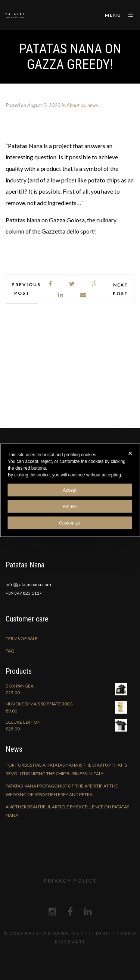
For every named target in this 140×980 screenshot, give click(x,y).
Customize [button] (70, 523)
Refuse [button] (69, 506)
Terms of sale (22, 638)
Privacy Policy (70, 881)
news (93, 105)
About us (76, 105)
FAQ (10, 651)
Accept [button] (70, 490)
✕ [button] (130, 453)
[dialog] (70, 490)
